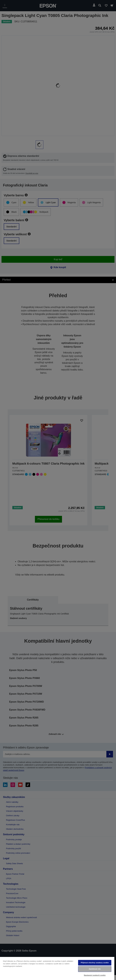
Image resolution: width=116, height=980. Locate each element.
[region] (57, 968)
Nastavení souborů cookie (95, 975)
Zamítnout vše (95, 969)
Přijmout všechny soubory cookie (95, 963)
